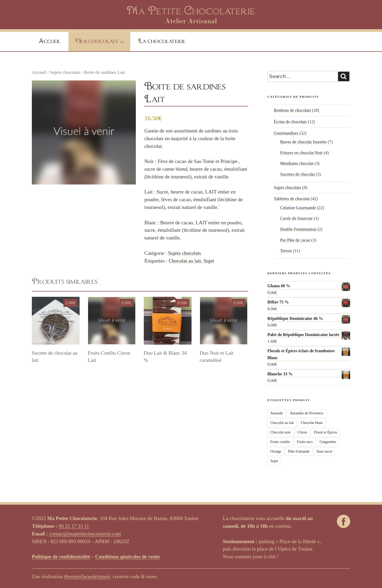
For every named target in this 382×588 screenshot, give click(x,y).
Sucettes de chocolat (298, 174)
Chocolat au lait (185, 261)
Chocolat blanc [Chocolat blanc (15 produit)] (312, 423)
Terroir (286, 251)
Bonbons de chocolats (292, 110)
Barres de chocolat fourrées (303, 142)
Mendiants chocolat (297, 163)
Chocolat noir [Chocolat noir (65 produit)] (281, 432)
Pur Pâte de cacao (295, 240)
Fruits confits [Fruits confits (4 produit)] (280, 442)
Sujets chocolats (65, 72)
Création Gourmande (298, 208)
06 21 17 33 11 (74, 526)
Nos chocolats (100, 42)
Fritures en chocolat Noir (301, 153)
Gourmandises (286, 133)
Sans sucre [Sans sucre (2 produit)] (324, 451)
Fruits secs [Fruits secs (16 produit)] (305, 442)
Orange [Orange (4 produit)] (276, 451)
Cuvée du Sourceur (296, 218)
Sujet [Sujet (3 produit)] (274, 461)
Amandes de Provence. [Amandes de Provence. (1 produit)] (307, 413)
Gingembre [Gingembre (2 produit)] (328, 442)
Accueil (50, 41)
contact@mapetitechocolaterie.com (85, 534)
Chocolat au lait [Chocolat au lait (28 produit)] (282, 423)
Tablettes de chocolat (292, 199)
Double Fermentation (298, 229)
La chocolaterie (162, 41)
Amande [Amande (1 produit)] (277, 413)
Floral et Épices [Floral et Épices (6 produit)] (325, 432)
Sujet (209, 261)
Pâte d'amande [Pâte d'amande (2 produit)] (299, 451)
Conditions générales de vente (128, 557)
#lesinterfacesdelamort (87, 576)
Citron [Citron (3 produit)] (302, 432)
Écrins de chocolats (290, 122)
